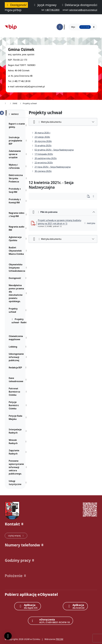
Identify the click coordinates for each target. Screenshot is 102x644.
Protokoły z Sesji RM (18, 190)
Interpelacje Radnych (18, 431)
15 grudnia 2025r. (42, 146)
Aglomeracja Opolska (18, 239)
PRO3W (59, 639)
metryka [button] (90, 223)
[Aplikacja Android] (75, 606)
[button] (51, 524)
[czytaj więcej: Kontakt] (16, 536)
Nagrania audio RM (18, 228)
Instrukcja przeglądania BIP (18, 141)
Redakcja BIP (18, 368)
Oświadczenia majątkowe (18, 338)
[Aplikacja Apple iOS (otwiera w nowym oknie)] (28, 606)
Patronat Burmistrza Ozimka (18, 392)
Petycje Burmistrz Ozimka (18, 405)
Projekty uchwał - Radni (19, 321)
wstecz (14, 114)
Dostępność (18, 278)
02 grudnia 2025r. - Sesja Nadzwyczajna (53, 150)
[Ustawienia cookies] (8, 636)
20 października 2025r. (44, 158)
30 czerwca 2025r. (42, 171)
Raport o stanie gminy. (18, 125)
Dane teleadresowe (18, 380)
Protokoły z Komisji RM (18, 201)
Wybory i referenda (18, 166)
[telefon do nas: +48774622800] (52, 10)
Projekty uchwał (18, 310)
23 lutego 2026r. (41, 137)
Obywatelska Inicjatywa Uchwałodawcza (18, 268)
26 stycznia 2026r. (42, 141)
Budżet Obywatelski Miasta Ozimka (18, 251)
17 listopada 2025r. (42, 154)
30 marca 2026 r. (41, 133)
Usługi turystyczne (18, 483)
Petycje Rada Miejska (18, 417)
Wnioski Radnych (18, 442)
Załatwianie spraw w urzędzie (18, 154)
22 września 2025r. (42, 163)
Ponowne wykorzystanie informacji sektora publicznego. (18, 467)
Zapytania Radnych (18, 452)
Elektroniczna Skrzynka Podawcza (18, 178)
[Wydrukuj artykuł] (89, 196)
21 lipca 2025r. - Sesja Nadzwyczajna (51, 167)
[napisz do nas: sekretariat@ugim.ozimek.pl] (83, 10)
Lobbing (18, 347)
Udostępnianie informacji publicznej (18, 357)
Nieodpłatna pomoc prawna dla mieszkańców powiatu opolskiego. (18, 293)
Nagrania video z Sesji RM (18, 215)
